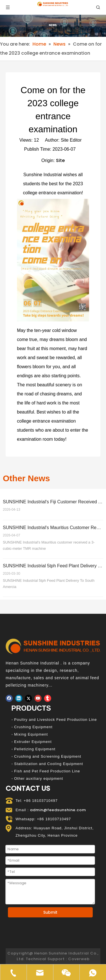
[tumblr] (48, 698)
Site (60, 160)
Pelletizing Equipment (35, 749)
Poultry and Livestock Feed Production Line (56, 720)
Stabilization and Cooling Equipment (49, 764)
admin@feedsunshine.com (58, 810)
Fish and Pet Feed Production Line (47, 771)
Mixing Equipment (31, 734)
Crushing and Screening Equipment (48, 756)
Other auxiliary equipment (39, 778)
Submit (50, 912)
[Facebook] (9, 698)
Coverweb (79, 959)
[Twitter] (28, 698)
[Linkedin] (19, 698)
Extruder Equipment (33, 742)
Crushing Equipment (33, 727)
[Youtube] (38, 698)
